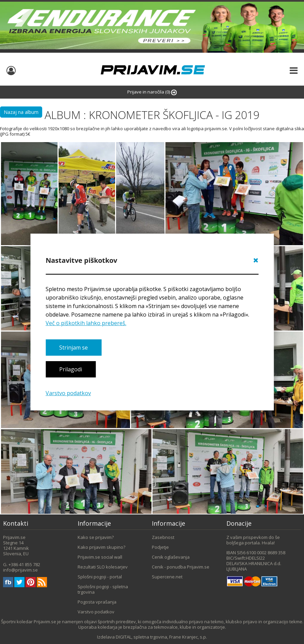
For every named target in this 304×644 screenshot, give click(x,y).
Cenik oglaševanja (171, 557)
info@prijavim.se (20, 570)
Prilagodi (71, 370)
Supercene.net (167, 577)
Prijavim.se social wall (100, 557)
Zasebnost (163, 537)
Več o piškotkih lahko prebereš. (86, 323)
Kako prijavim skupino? (101, 547)
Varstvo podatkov (68, 393)
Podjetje (160, 547)
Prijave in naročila (152, 92)
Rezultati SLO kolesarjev (103, 567)
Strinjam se (74, 348)
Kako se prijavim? (96, 537)
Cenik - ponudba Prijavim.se (181, 567)
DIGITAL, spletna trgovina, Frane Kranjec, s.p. (161, 637)
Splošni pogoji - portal (100, 577)
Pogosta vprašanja (97, 602)
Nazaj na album (21, 112)
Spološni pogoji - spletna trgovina (103, 589)
